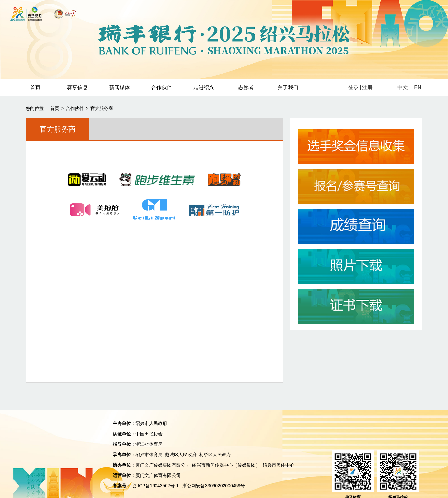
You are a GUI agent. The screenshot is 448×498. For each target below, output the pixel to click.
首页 (35, 87)
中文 (403, 87)
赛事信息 (77, 87)
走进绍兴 (204, 87)
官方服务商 (102, 108)
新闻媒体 (120, 87)
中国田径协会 (149, 434)
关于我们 (288, 87)
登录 (353, 87)
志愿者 (246, 87)
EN (418, 87)
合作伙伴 (162, 87)
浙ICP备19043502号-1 (156, 486)
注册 (367, 87)
